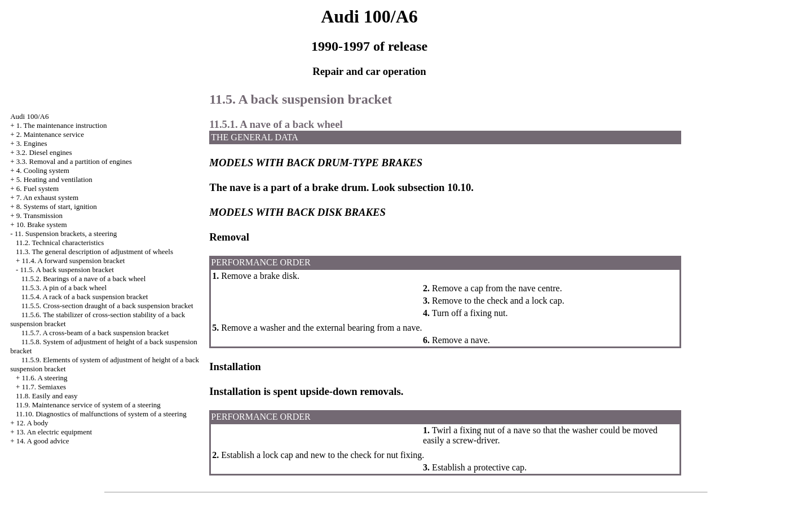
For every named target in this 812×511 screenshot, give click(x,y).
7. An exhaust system (48, 197)
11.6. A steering (44, 378)
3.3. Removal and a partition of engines (74, 161)
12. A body (32, 423)
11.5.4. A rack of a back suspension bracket (85, 297)
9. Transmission (39, 215)
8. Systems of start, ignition (57, 206)
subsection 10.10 (434, 187)
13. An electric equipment (54, 432)
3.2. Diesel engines (44, 152)
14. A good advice (43, 441)
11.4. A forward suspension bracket (73, 261)
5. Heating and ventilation (54, 179)
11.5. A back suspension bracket (67, 270)
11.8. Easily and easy (47, 396)
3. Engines (32, 143)
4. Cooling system (43, 170)
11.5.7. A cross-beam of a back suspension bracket (95, 333)
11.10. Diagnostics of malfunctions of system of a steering (101, 414)
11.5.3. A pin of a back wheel (64, 288)
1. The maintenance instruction (62, 125)
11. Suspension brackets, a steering (66, 234)
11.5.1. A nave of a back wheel (276, 124)
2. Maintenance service (50, 134)
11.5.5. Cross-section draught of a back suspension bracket (107, 306)
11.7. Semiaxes (44, 387)
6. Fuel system (37, 188)
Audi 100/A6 (29, 116)
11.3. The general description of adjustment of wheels (94, 252)
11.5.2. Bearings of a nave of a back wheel (84, 279)
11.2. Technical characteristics (60, 243)
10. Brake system (42, 225)
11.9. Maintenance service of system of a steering (88, 405)
